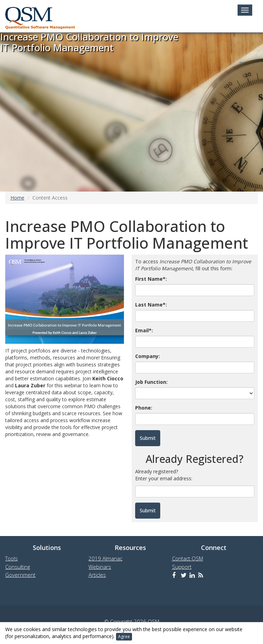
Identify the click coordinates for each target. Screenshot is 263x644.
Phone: (144, 408)
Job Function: (151, 382)
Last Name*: (151, 305)
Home (17, 198)
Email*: (144, 330)
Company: (148, 356)
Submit (148, 510)
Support (182, 567)
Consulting (18, 567)
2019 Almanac (105, 558)
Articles (97, 575)
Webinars (100, 567)
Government (20, 575)
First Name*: (151, 279)
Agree (124, 637)
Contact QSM (188, 558)
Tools (11, 558)
